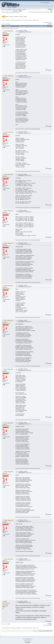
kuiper (5, 601)
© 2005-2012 (29, 640)
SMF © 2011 (25, 639)
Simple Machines (30, 639)
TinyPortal (25, 640)
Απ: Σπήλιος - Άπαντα (22, 31)
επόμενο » (51, 22)
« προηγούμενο (46, 22)
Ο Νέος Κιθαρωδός (9, 31)
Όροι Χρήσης (28, 642)
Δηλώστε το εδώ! (49, 12)
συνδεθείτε (19, 9)
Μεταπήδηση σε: (35, 631)
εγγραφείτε (24, 9)
